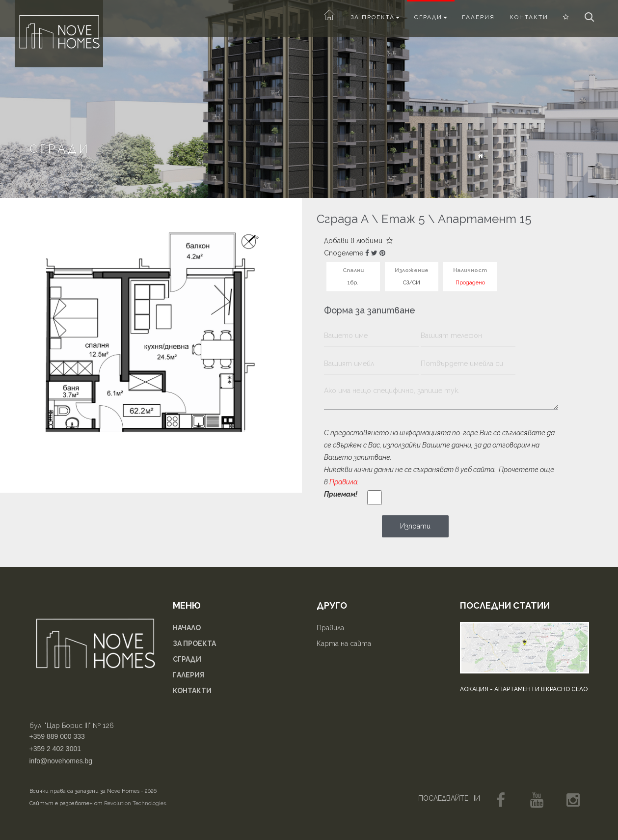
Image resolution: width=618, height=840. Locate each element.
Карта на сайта (344, 644)
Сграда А (343, 219)
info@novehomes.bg (61, 761)
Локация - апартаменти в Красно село (524, 689)
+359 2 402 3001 (55, 749)
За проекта (375, 17)
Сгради (431, 17)
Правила (343, 482)
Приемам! (341, 494)
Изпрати (415, 526)
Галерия (478, 17)
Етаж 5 (403, 219)
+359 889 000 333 (57, 736)
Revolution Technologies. (136, 803)
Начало (525, 156)
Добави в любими (358, 241)
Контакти (529, 17)
